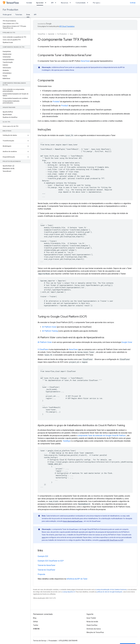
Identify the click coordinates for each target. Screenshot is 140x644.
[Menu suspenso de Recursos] (71, 3)
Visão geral (7, 15)
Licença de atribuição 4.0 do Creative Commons (111, 590)
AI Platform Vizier (49, 327)
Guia (71, 34)
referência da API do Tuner (77, 579)
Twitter (36, 625)
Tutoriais (19, 15)
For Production (10, 10)
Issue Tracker (91, 618)
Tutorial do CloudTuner (46, 570)
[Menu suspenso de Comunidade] (88, 3)
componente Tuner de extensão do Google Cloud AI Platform (102, 436)
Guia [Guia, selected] (28, 15)
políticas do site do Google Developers (109, 592)
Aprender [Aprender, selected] (40, 3)
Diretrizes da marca (94, 629)
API (52, 3)
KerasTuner (85, 61)
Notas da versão (92, 622)
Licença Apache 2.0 (69, 592)
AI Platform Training (50, 331)
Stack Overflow (92, 625)
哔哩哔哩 (36, 629)
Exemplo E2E (43, 556)
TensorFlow (41, 34)
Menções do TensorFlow (95, 632)
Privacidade (53, 641)
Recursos (65, 3)
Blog (35, 618)
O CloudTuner (43, 349)
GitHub (133, 3)
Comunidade (81, 3)
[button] (13, 135)
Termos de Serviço (40, 641)
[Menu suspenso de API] (56, 3)
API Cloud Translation (67, 26)
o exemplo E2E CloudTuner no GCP (111, 540)
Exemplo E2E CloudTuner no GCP (51, 561)
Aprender (51, 34)
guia (43, 537)
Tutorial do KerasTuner (47, 565)
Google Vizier (127, 342)
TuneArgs (66, 441)
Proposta (41, 574)
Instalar (29, 3)
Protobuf (56, 102)
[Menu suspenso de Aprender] (46, 3)
